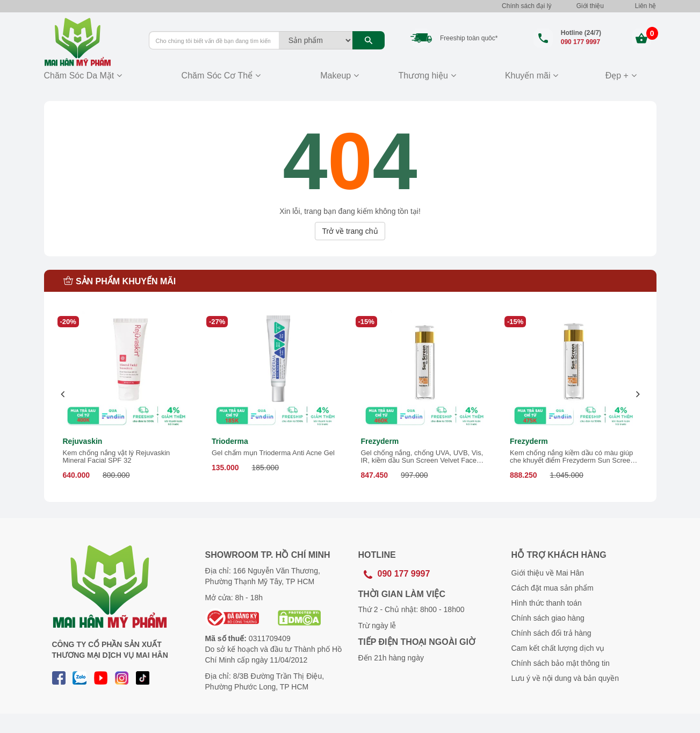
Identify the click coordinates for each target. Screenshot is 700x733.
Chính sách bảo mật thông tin (561, 663)
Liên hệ (646, 6)
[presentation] (63, 394)
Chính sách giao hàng (548, 618)
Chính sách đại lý (526, 6)
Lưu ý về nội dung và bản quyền (565, 678)
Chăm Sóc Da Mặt (79, 76)
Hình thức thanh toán (547, 603)
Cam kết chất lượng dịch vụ (558, 648)
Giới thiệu (590, 6)
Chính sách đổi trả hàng (551, 633)
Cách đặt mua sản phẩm (553, 588)
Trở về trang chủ (350, 231)
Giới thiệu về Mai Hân (548, 573)
